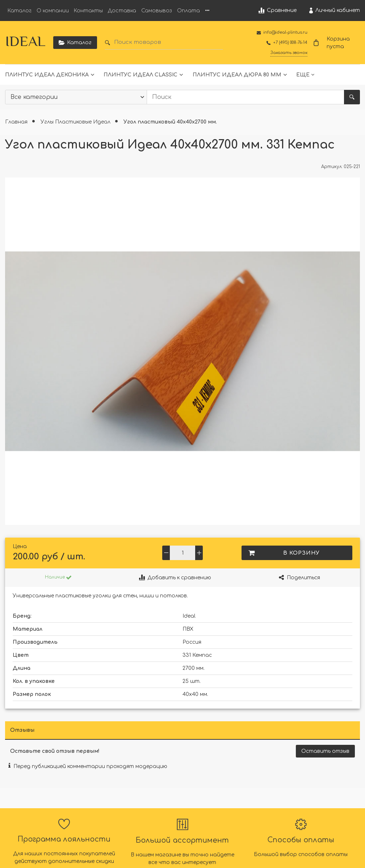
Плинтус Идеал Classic (140, 75)
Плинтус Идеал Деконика (47, 75)
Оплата (188, 11)
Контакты (88, 11)
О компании (53, 11)
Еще (303, 75)
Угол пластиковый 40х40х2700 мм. (170, 122)
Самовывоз (157, 11)
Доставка (122, 11)
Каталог (20, 11)
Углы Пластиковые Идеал (76, 122)
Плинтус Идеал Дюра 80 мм (237, 75)
